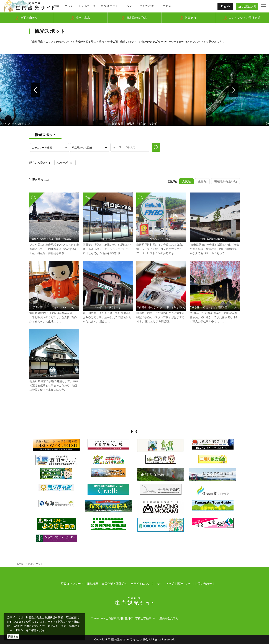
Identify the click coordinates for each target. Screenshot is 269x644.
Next (234, 90)
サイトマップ (165, 584)
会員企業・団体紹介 (114, 584)
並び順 (172, 181)
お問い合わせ (203, 584)
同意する (13, 636)
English (225, 6)
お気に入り (249, 6)
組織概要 (93, 584)
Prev (35, 90)
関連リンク (185, 584)
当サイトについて (142, 584)
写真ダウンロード (72, 584)
